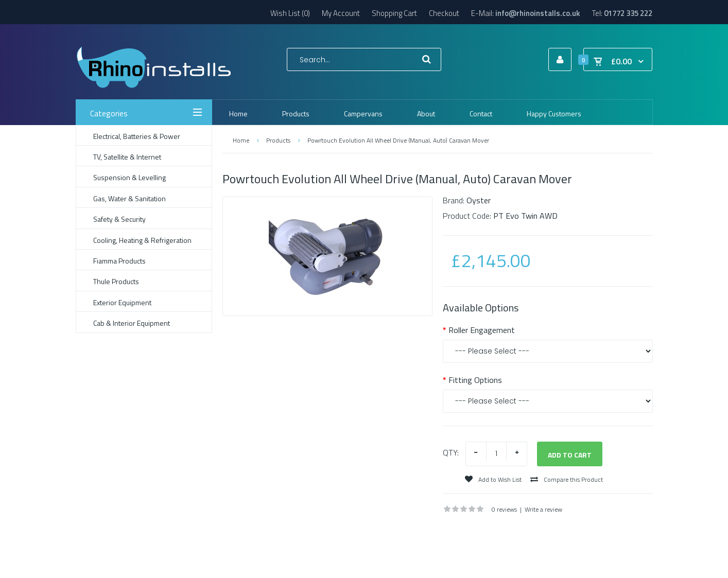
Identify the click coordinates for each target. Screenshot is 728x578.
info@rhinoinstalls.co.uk (538, 13)
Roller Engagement (482, 330)
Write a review (543, 509)
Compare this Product (567, 479)
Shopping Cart (394, 13)
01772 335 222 (628, 13)
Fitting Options (475, 380)
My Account (341, 13)
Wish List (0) (290, 13)
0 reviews (504, 509)
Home (241, 140)
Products (278, 140)
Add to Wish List (493, 479)
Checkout (444, 13)
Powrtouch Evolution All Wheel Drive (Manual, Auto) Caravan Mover (398, 140)
